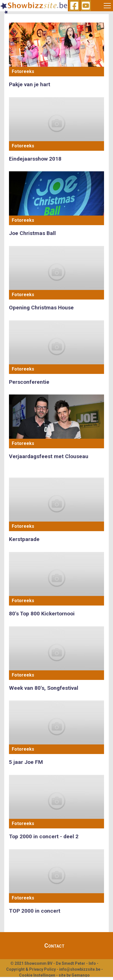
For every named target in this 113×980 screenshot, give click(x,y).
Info (92, 963)
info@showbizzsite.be (80, 969)
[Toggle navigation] (107, 6)
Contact (54, 946)
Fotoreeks (23, 71)
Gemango (81, 975)
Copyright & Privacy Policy (31, 969)
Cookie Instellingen (37, 975)
